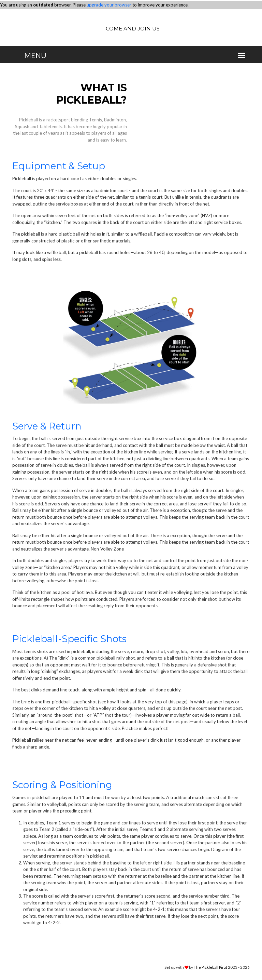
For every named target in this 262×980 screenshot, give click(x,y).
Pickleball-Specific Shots (70, 639)
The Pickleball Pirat (210, 967)
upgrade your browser (109, 5)
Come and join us (133, 29)
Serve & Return (47, 426)
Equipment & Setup (59, 166)
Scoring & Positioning (63, 785)
